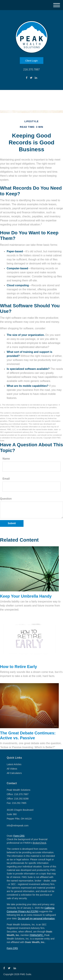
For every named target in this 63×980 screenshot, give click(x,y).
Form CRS (19, 836)
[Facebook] (27, 78)
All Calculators (14, 773)
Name (6, 459)
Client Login (32, 61)
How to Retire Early (18, 667)
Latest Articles (14, 764)
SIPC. (41, 935)
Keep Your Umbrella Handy (26, 596)
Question (6, 499)
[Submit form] (12, 523)
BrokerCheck (39, 843)
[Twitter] (31, 78)
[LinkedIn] (36, 78)
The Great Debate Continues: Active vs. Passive (28, 735)
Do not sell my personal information (36, 918)
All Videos (12, 769)
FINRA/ (34, 935)
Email (6, 479)
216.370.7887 (32, 70)
